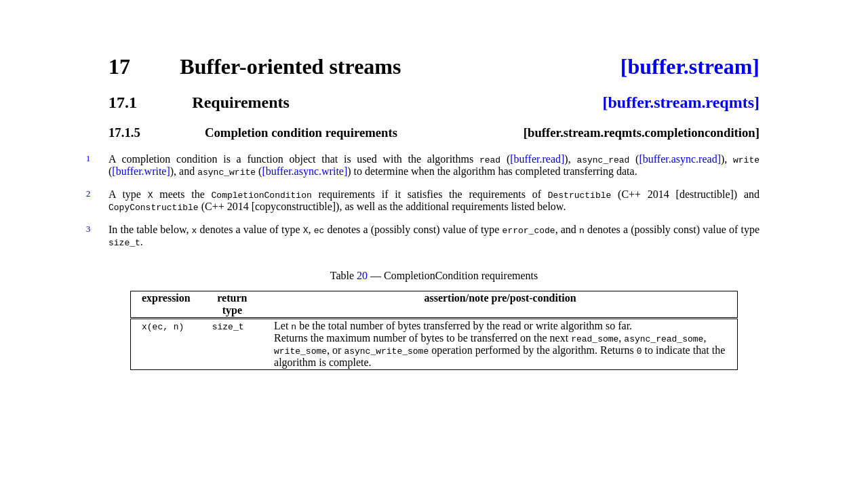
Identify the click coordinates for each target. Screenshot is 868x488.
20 (362, 276)
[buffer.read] (537, 159)
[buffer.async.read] (680, 159)
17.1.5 (124, 133)
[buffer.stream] (690, 66)
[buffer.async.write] (304, 171)
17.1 (123, 102)
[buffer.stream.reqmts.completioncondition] (642, 133)
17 (119, 66)
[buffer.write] (141, 171)
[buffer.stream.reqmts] (681, 102)
